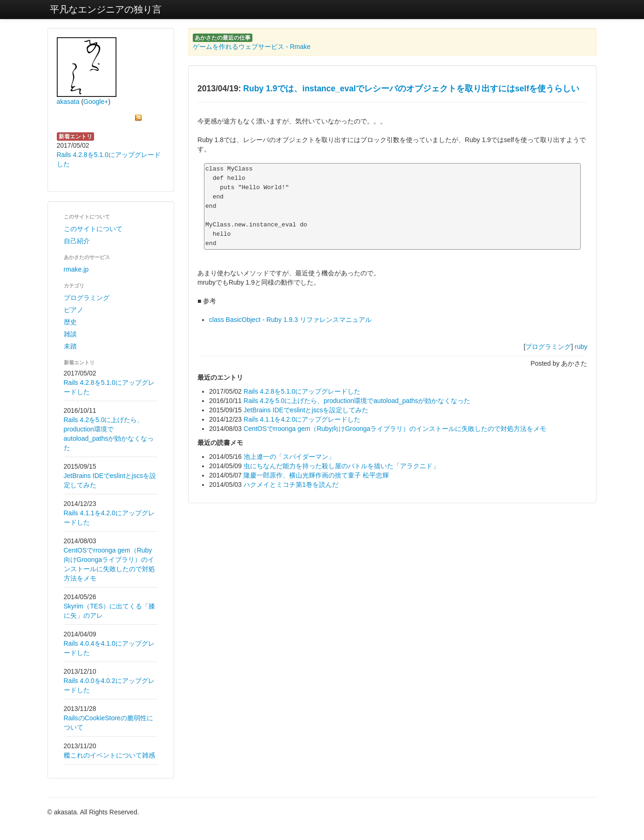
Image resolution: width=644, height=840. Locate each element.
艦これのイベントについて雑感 (109, 755)
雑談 (70, 334)
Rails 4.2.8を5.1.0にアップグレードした (302, 391)
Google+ (96, 102)
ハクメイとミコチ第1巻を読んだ (291, 485)
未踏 (70, 346)
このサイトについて (93, 229)
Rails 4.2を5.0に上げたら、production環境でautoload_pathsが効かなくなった (357, 401)
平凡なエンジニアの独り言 (106, 9)
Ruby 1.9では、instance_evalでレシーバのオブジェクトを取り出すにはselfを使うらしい (411, 89)
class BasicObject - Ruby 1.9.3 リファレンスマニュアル (290, 320)
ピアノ (74, 310)
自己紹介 (77, 241)
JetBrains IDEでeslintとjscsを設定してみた (306, 410)
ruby (581, 347)
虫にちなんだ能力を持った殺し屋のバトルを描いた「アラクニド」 (341, 466)
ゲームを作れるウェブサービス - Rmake (252, 47)
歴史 (70, 322)
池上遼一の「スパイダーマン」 (289, 457)
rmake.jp (76, 269)
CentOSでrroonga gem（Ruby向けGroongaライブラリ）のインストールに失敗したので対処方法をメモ (395, 429)
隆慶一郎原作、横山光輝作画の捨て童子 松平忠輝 (316, 475)
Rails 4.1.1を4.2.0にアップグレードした (302, 419)
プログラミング (87, 298)
